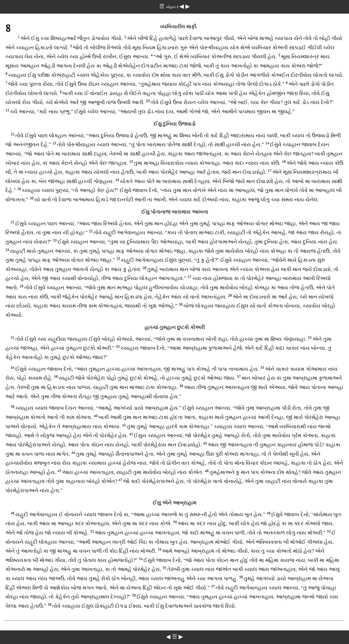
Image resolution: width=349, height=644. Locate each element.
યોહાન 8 (173, 7)
